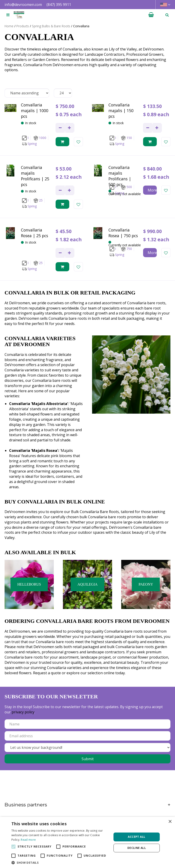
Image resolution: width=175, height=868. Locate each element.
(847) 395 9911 (59, 5)
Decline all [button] (137, 848)
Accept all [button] (136, 837)
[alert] (87, 842)
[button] (60, 862)
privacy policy (23, 712)
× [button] (170, 822)
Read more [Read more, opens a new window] (28, 840)
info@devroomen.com (23, 5)
